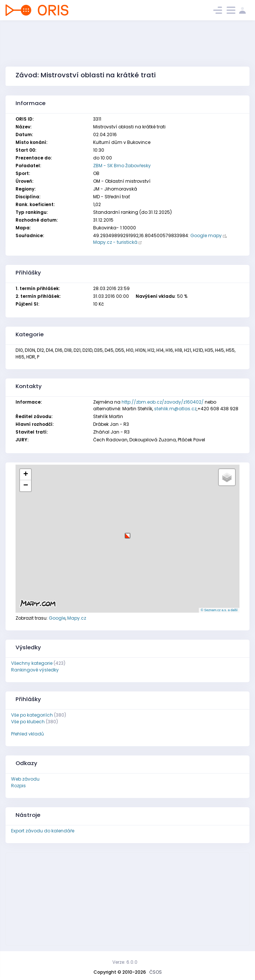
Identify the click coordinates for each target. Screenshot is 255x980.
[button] (127, 533)
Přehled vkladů (28, 734)
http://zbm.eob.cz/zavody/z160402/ (163, 402)
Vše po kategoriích (32, 715)
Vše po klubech (28, 722)
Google (57, 618)
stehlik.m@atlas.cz (175, 409)
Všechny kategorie (32, 663)
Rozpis (18, 786)
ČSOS (156, 972)
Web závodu (25, 779)
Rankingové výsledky (35, 670)
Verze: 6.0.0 (125, 962)
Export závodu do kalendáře (43, 831)
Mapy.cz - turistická (115, 242)
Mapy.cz (77, 618)
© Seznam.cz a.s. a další (219, 610)
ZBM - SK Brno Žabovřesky (122, 166)
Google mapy (206, 235)
